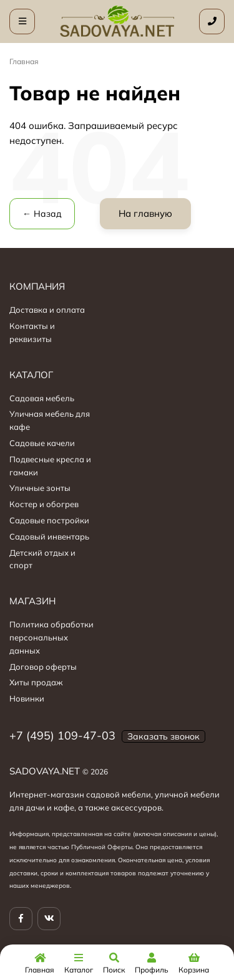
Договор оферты (43, 667)
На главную (145, 213)
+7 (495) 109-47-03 (62, 735)
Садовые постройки (49, 520)
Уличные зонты (40, 488)
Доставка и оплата (47, 310)
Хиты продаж (36, 682)
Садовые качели (42, 443)
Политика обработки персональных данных (51, 637)
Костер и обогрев (44, 504)
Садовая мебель (42, 398)
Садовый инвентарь (49, 536)
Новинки (27, 698)
